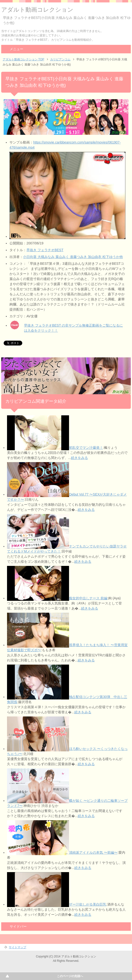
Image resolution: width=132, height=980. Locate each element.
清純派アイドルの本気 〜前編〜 (93, 852)
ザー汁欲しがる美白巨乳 (88, 904)
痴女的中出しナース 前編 (88, 598)
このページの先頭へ (70, 976)
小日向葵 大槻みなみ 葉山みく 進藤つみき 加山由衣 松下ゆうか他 (73, 257)
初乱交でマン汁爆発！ (86, 448)
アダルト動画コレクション (37, 10)
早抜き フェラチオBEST (45, 250)
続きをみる (79, 458)
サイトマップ (17, 947)
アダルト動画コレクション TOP (23, 59)
